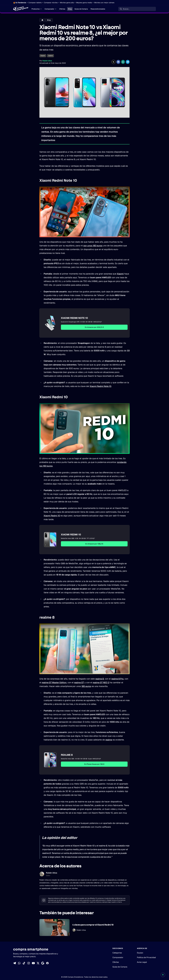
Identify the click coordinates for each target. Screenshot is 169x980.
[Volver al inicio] (163, 975)
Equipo (140, 953)
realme (50, 56)
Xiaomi (43, 56)
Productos (37, 9)
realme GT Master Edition (54, 682)
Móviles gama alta (67, 3)
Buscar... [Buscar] (126, 9)
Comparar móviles (51, 3)
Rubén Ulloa (47, 61)
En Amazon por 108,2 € (94, 544)
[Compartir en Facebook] (118, 62)
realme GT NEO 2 (101, 682)
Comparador (51, 9)
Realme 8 (67, 755)
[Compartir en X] (113, 62)
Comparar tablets (35, 3)
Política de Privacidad (146, 957)
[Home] (20, 9)
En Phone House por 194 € (94, 764)
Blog (70, 9)
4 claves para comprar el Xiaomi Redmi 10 (93, 925)
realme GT (79, 682)
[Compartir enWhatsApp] (123, 62)
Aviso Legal (142, 962)
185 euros (86, 686)
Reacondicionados (98, 9)
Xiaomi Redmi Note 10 (74, 318)
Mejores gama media (84, 3)
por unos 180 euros (93, 246)
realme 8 (100, 679)
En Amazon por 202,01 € (94, 327)
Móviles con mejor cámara (104, 3)
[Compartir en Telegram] (128, 62)
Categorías (117, 953)
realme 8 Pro (117, 679)
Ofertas (62, 9)
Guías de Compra (81, 9)
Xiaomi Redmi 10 (52, 516)
